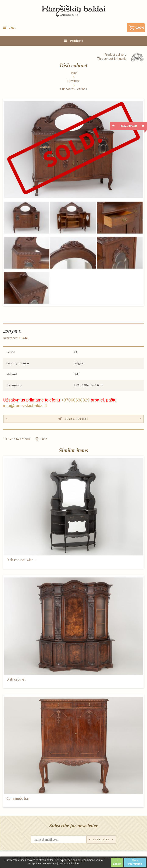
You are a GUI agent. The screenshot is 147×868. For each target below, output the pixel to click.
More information (135, 862)
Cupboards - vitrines (74, 89)
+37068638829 (75, 400)
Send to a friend (19, 439)
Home (73, 73)
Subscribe (101, 840)
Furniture (73, 81)
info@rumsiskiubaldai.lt (25, 406)
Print (44, 439)
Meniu (12, 28)
